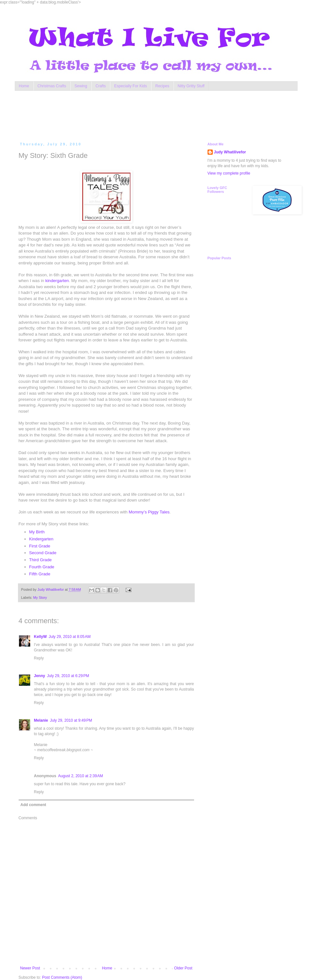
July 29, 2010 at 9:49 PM (71, 720)
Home (24, 86)
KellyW (40, 637)
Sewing (81, 86)
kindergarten (57, 281)
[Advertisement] (141, 115)
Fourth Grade (42, 567)
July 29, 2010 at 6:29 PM (68, 676)
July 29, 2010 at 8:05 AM (70, 637)
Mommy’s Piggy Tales (149, 512)
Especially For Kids (130, 86)
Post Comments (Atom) (62, 977)
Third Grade (40, 560)
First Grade (40, 546)
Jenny (40, 676)
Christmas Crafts (52, 86)
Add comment (33, 805)
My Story (40, 597)
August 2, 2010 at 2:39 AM (81, 776)
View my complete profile (229, 173)
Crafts (101, 86)
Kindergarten (41, 539)
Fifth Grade (40, 574)
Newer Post (30, 968)
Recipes (162, 86)
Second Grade (43, 553)
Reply (39, 658)
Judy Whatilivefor (230, 152)
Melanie (41, 720)
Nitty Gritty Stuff (191, 86)
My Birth (37, 532)
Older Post (183, 968)
